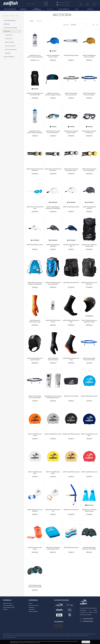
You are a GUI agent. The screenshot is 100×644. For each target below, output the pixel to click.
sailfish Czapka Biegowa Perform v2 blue (53, 56)
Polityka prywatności (8, 605)
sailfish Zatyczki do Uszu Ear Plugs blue (35, 510)
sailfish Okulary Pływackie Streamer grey (89, 132)
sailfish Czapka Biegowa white (71, 207)
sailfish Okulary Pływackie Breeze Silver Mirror (71, 170)
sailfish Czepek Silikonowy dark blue (89, 435)
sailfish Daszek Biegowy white (35, 245)
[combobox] (79, 25)
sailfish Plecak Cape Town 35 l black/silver (89, 283)
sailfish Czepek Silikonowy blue (89, 396)
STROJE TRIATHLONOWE (37, 9)
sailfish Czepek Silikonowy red (89, 472)
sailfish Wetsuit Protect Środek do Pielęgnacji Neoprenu (53, 397)
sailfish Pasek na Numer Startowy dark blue (89, 94)
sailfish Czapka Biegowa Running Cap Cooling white (53, 208)
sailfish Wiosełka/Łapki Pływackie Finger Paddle (35, 586)
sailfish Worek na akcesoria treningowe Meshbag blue (35, 283)
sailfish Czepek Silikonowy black (71, 434)
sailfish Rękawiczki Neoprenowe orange (35, 321)
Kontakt (90, 9)
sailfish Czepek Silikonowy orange (35, 435)
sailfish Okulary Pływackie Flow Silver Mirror (53, 170)
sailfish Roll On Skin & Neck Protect (53, 321)
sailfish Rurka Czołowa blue (71, 510)
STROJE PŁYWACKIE (63, 9)
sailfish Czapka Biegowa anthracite (89, 208)
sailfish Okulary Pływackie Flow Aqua (35, 208)
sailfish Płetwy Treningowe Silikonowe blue (89, 510)
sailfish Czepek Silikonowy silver (53, 434)
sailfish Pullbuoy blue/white (71, 547)
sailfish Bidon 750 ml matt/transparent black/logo (35, 56)
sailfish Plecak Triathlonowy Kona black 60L (89, 245)
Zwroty (31, 603)
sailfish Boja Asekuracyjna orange (35, 548)
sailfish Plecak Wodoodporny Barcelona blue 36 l (53, 283)
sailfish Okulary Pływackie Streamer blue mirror (53, 132)
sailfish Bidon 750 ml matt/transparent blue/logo (35, 132)
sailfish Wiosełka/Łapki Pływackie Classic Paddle (89, 548)
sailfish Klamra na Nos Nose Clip (53, 510)
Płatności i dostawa (34, 605)
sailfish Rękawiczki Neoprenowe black (53, 359)
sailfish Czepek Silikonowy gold (71, 472)
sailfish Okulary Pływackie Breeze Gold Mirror (89, 170)
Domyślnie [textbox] (74, 25)
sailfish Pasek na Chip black (71, 396)
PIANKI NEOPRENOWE (10, 9)
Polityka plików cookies (9, 607)
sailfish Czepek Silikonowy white (35, 473)
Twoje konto (32, 609)
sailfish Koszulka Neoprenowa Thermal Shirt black (35, 94)
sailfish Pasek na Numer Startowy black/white (35, 397)
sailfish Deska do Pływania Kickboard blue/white (53, 548)
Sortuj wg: (66, 25)
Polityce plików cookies (14, 643)
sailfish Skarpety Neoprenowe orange (71, 359)
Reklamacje (32, 607)
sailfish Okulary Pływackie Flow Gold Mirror (35, 170)
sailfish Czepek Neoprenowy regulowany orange (89, 321)
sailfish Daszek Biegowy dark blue (71, 245)
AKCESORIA (50, 9)
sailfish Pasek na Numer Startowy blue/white (89, 359)
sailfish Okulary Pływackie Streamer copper (71, 132)
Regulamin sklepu (7, 603)
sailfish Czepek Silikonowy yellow (53, 473)
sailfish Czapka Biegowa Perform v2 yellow (89, 56)
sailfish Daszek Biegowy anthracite (53, 245)
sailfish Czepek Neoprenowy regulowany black (35, 359)
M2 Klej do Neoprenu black (71, 55)
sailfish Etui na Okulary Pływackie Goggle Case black (53, 94)
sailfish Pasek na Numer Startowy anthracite (71, 94)
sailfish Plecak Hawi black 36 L (71, 283)
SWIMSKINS (23, 9)
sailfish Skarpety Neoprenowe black (71, 321)
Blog (77, 9)
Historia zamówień (33, 611)
